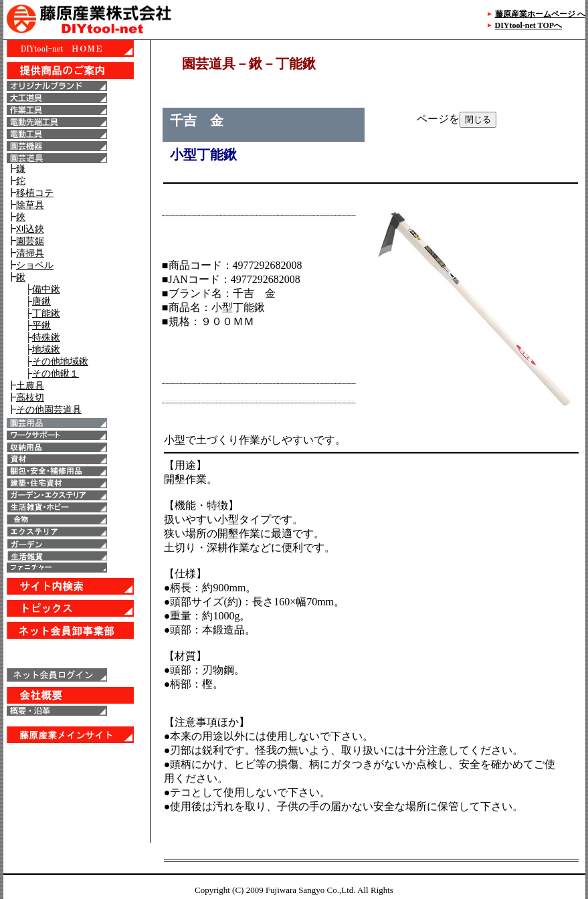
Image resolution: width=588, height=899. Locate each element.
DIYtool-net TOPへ (529, 25)
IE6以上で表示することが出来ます (77, 441)
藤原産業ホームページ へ (540, 14)
